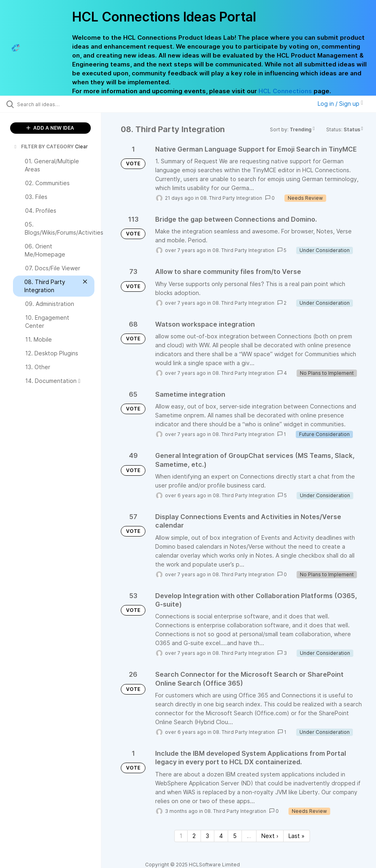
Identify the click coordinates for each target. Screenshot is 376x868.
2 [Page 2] (194, 836)
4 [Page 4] (221, 836)
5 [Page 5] (235, 836)
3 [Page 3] (207, 836)
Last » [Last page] (297, 836)
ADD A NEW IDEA (50, 128)
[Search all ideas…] (55, 104)
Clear (81, 146)
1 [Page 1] (181, 836)
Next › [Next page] (270, 836)
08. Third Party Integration (231, 198)
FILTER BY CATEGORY (43, 146)
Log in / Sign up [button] (340, 104)
